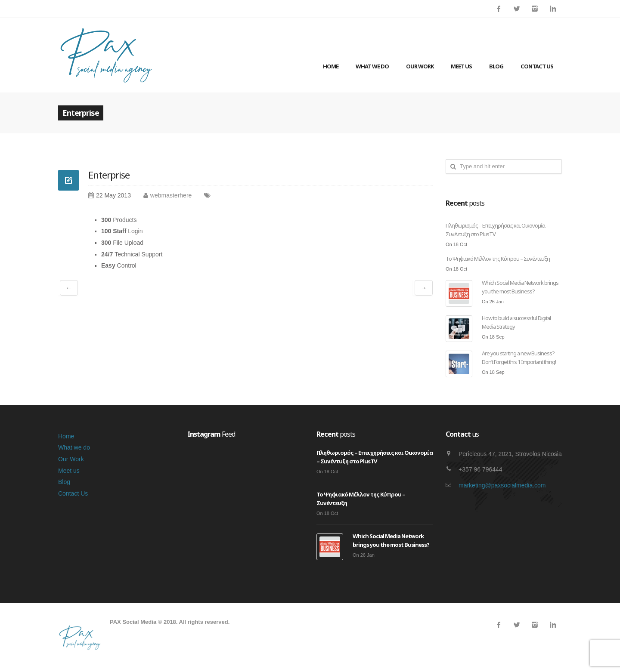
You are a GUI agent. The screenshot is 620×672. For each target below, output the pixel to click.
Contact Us (537, 66)
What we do (372, 66)
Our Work (420, 66)
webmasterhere (171, 195)
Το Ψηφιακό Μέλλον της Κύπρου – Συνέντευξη (498, 259)
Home (331, 66)
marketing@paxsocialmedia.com (502, 485)
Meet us (461, 66)
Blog (496, 66)
